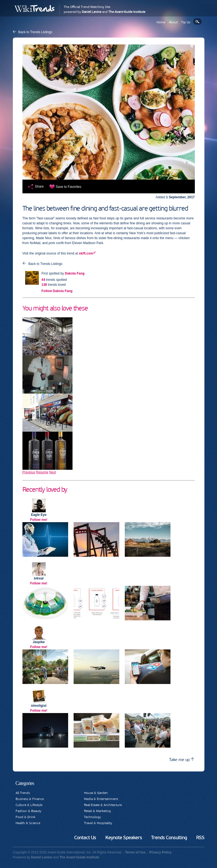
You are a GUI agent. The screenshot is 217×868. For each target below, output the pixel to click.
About (173, 22)
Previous (29, 472)
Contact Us (85, 838)
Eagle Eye (39, 515)
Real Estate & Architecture (103, 805)
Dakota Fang (75, 273)
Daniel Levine (92, 12)
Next (53, 472)
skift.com (86, 253)
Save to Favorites (69, 187)
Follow (57, 291)
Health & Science (28, 823)
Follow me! (39, 520)
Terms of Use (135, 852)
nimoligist (39, 706)
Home (161, 22)
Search (197, 22)
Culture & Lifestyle (29, 805)
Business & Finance (30, 799)
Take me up (182, 760)
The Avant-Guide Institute (127, 12)
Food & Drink (25, 817)
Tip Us (186, 22)
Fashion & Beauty (28, 811)
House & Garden (96, 793)
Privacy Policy (160, 852)
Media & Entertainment (101, 799)
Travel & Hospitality (98, 823)
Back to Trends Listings (35, 32)
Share (39, 186)
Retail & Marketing (97, 811)
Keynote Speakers (124, 838)
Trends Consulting (169, 838)
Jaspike (39, 642)
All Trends (23, 793)
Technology (92, 817)
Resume (42, 472)
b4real (39, 578)
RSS (200, 838)
